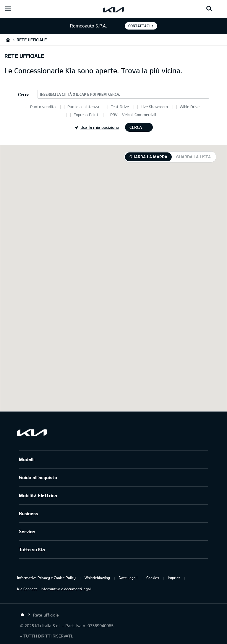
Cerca (136, 127)
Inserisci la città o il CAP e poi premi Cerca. (80, 94)
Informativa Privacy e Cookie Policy (46, 578)
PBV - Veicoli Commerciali (133, 115)
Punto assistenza (83, 107)
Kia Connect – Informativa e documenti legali (54, 589)
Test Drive (120, 107)
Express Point (86, 115)
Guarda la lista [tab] (193, 157)
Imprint (174, 578)
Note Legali (128, 578)
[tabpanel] (113, 278)
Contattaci (139, 26)
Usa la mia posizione (97, 127)
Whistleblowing (97, 578)
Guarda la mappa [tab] (148, 157)
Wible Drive (190, 107)
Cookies (153, 578)
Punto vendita (43, 107)
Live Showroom (154, 107)
